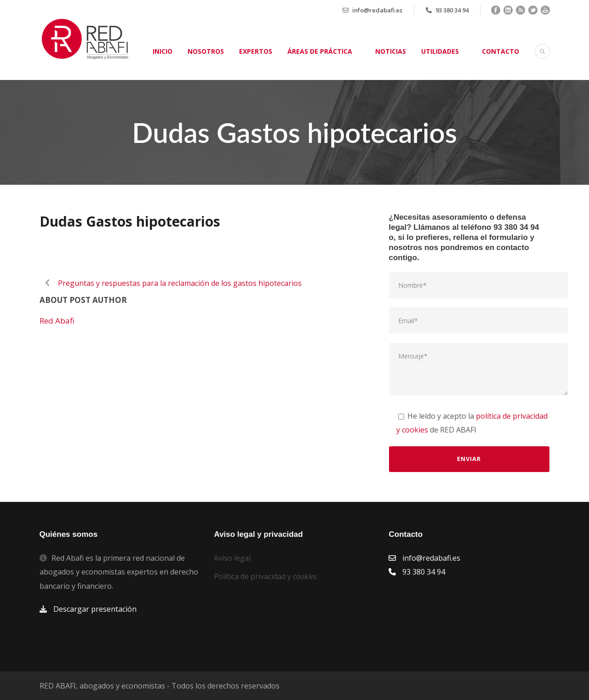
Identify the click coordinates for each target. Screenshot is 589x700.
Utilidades (440, 51)
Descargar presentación (95, 609)
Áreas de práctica (320, 51)
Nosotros (206, 51)
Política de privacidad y (265, 576)
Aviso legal (232, 558)
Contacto (500, 51)
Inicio (163, 51)
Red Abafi (57, 321)
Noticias (391, 51)
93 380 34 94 (452, 10)
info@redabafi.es (377, 10)
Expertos (256, 51)
